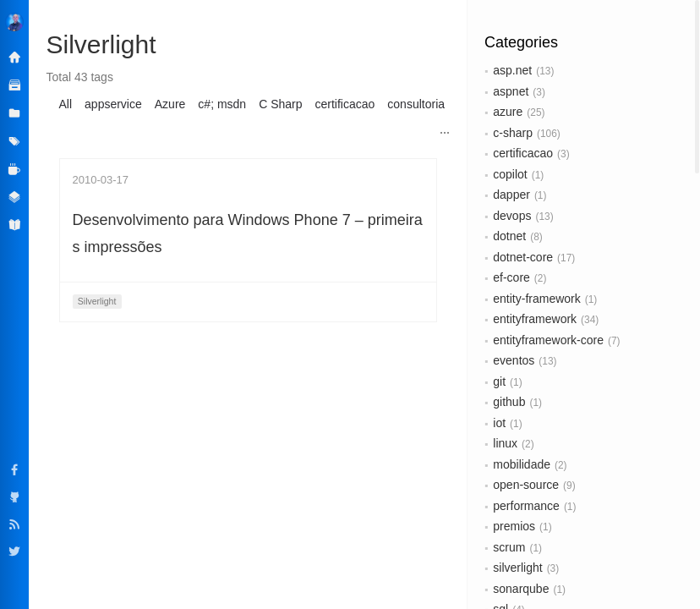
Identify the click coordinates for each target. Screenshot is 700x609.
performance (526, 506)
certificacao (523, 153)
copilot (510, 174)
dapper (511, 195)
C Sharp (280, 104)
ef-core (511, 277)
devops (512, 216)
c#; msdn (222, 104)
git (499, 381)
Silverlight (97, 301)
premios (514, 526)
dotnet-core (523, 257)
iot (499, 423)
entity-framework (536, 299)
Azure (170, 104)
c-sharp (513, 133)
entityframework (535, 319)
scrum (509, 547)
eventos (514, 360)
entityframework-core (548, 340)
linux (505, 443)
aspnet (511, 91)
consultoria (416, 104)
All (66, 104)
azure (508, 112)
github (509, 402)
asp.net (512, 70)
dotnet (509, 236)
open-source (526, 485)
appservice (113, 104)
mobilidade (522, 464)
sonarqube (521, 589)
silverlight (517, 568)
